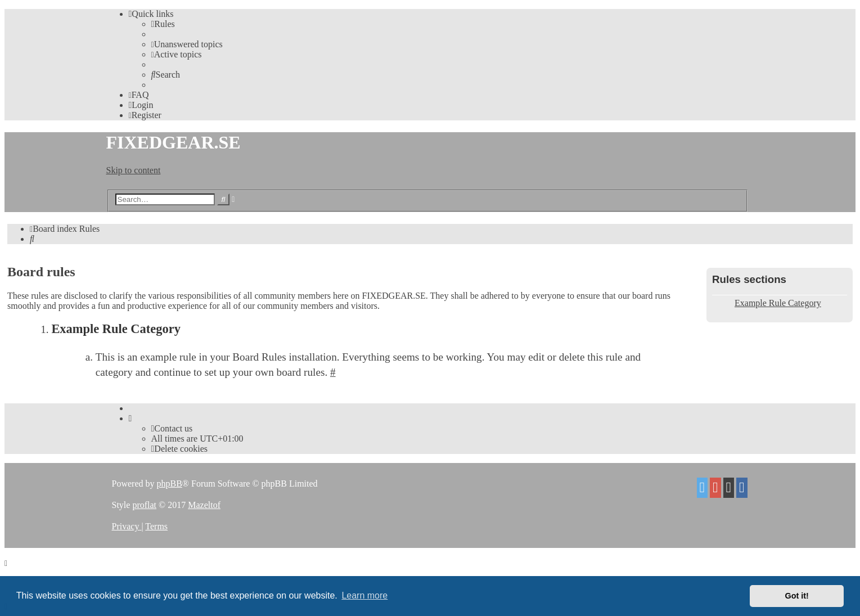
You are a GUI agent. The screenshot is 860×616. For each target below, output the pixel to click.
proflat (144, 505)
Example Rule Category (778, 303)
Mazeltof (204, 505)
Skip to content (134, 170)
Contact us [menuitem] (172, 428)
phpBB (169, 484)
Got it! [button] (797, 596)
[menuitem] (163, 24)
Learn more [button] (364, 595)
